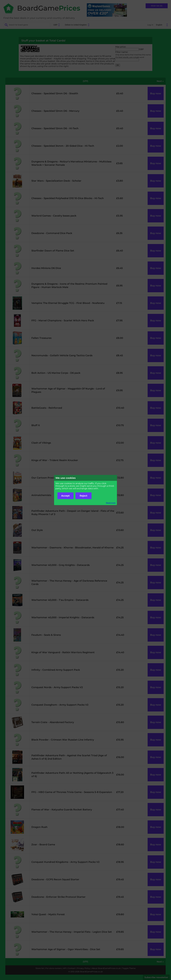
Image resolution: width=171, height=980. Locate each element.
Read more (111, 503)
